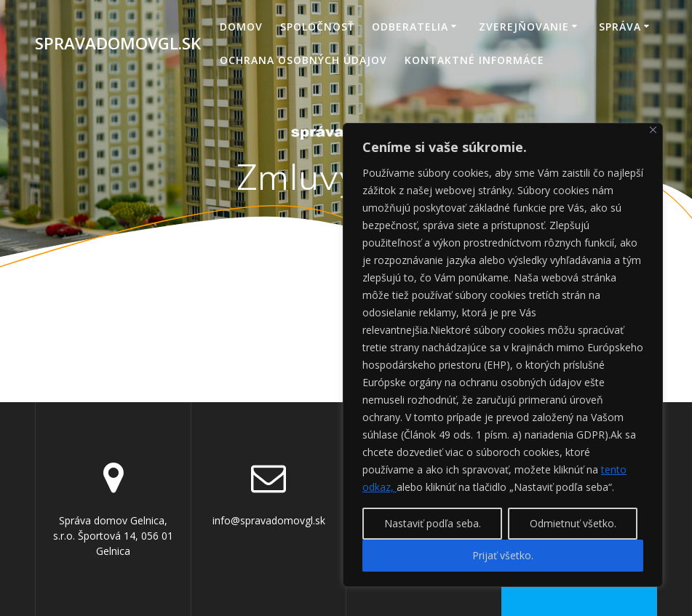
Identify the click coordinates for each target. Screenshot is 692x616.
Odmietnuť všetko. (573, 523)
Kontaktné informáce (474, 60)
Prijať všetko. (503, 555)
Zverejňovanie (524, 27)
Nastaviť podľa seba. (433, 523)
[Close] (653, 130)
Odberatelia (410, 27)
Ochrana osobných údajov (303, 60)
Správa (620, 27)
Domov (241, 27)
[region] (503, 355)
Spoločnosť (317, 27)
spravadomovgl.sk (118, 44)
